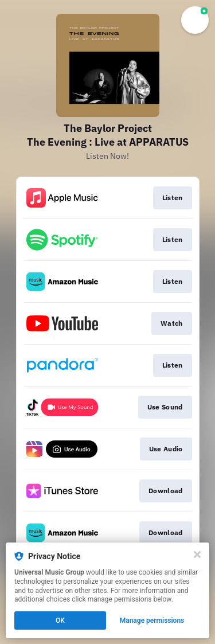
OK (60, 620)
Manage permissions (152, 620)
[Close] (197, 555)
